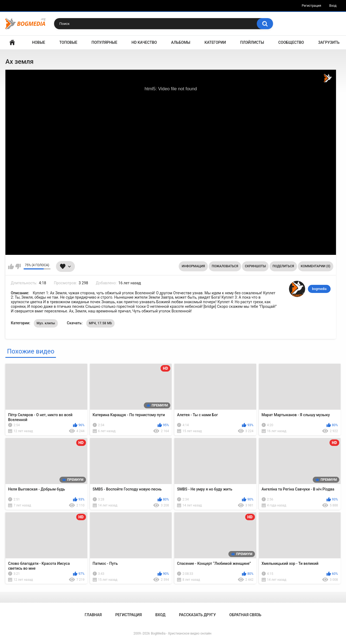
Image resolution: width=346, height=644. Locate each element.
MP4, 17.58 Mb (100, 323)
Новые (39, 42)
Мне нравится (11, 266)
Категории (215, 42)
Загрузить (329, 42)
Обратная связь (245, 615)
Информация (193, 266)
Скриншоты (255, 266)
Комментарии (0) (316, 266)
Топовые (68, 42)
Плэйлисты (252, 42)
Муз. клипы (46, 323)
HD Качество (144, 42)
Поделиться (283, 266)
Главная (12, 43)
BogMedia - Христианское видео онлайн (181, 633)
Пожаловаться (225, 266)
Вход (333, 6)
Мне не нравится (18, 266)
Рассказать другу (197, 615)
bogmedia (319, 289)
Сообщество (291, 42)
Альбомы (181, 42)
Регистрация (311, 6)
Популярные (104, 42)
